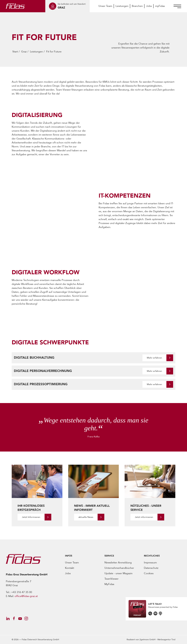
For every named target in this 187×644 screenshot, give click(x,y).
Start (15, 52)
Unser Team (105, 6)
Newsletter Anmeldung (118, 563)
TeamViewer (111, 579)
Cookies (149, 573)
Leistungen (122, 6)
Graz (24, 52)
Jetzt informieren (144, 517)
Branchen (137, 6)
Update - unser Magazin (118, 573)
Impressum (150, 563)
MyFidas (109, 584)
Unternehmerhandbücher (119, 568)
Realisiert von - (151, 640)
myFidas (160, 6)
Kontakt (70, 568)
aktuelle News (86, 517)
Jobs (149, 6)
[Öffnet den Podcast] (150, 613)
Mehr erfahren (154, 358)
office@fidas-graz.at (26, 596)
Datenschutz (151, 568)
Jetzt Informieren (31, 517)
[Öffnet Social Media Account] (8, 619)
